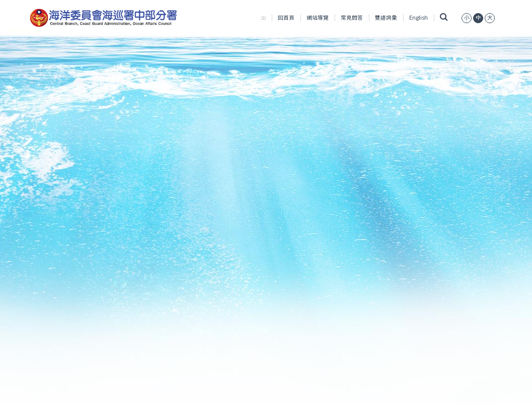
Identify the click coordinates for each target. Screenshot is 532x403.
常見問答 (352, 17)
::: (263, 17)
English (419, 17)
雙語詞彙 (386, 17)
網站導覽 (318, 17)
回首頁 (286, 17)
